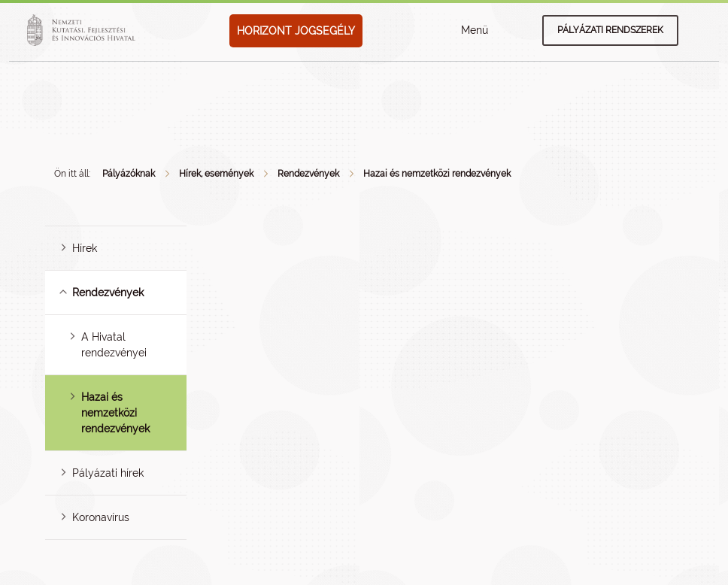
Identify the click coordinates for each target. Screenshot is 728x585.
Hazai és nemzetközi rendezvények (437, 174)
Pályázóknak (129, 174)
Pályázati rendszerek (610, 30)
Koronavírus (101, 517)
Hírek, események (216, 174)
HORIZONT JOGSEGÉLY (296, 31)
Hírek (85, 248)
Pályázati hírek (108, 473)
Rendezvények (308, 174)
